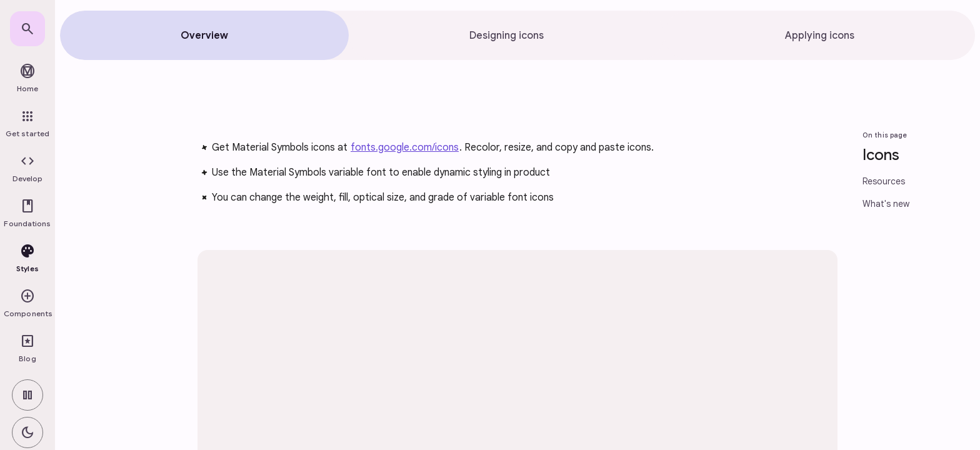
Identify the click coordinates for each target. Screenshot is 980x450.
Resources (884, 181)
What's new (886, 204)
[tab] (204, 35)
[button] (27, 169)
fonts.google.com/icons (405, 147)
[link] (27, 29)
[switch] (27, 395)
